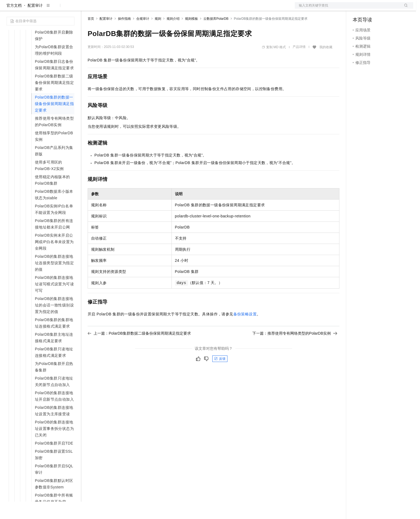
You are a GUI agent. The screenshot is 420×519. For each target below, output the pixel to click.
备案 (359, 9)
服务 (160, 9)
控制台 (372, 9)
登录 (404, 9)
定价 (117, 9)
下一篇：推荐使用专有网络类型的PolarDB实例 (295, 351)
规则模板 (191, 36)
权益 (104, 9)
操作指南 (124, 36)
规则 (158, 36)
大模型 (55, 9)
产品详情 (299, 64)
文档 (347, 9)
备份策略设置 (245, 331)
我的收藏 (326, 64)
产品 (70, 9)
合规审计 (143, 36)
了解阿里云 (178, 9)
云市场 (132, 9)
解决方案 (87, 9)
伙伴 (147, 9)
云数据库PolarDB (216, 36)
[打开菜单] (9, 9)
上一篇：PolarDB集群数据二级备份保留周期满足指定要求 (139, 351)
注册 (385, 9)
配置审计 (35, 23)
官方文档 (14, 23)
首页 (91, 36)
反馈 (220, 376)
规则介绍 (173, 36)
